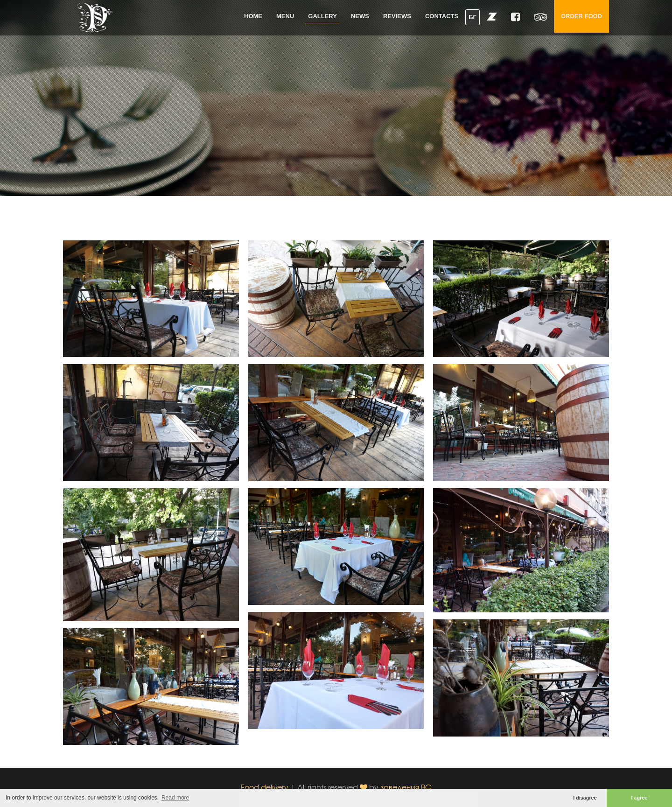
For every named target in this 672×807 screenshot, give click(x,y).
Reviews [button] (397, 16)
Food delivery (265, 787)
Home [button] (253, 16)
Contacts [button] (442, 16)
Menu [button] (285, 16)
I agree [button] (640, 798)
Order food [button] (581, 16)
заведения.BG (406, 787)
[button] (492, 16)
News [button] (360, 16)
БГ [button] (472, 17)
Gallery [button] (322, 16)
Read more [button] (175, 798)
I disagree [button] (585, 798)
